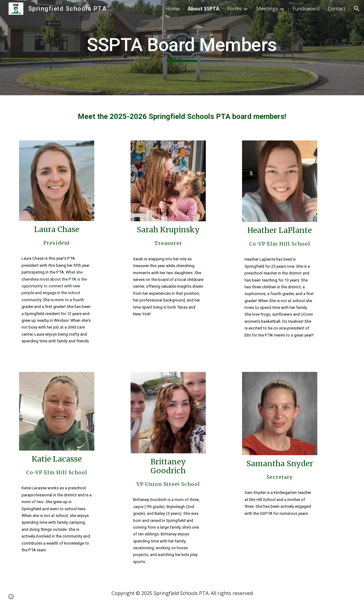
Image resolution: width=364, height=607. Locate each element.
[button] (357, 9)
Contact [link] (337, 9)
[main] (182, 48)
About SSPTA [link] (204, 9)
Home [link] (173, 9)
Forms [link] (235, 9)
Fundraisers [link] (306, 9)
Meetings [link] (267, 9)
